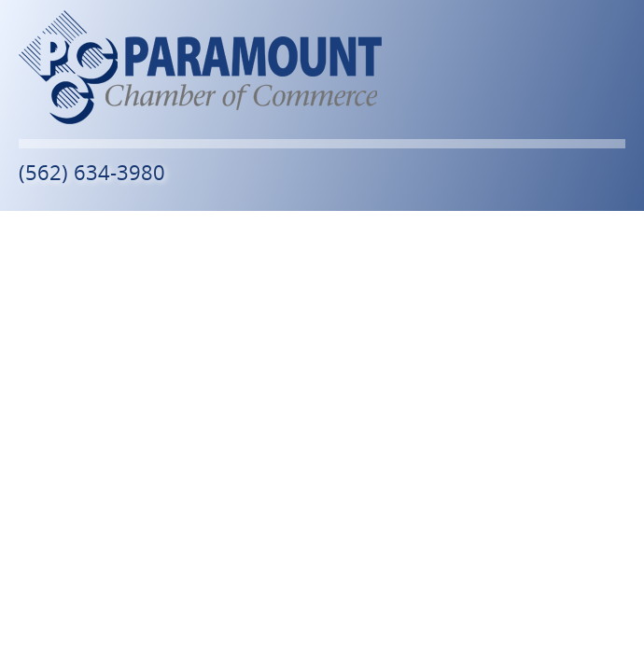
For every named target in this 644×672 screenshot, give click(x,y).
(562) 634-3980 (92, 172)
